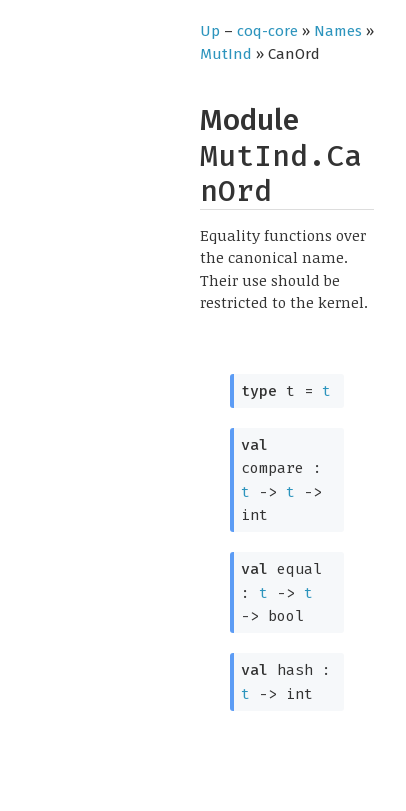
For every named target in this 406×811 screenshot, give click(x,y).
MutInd (226, 54)
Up (210, 31)
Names (338, 31)
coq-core (267, 31)
